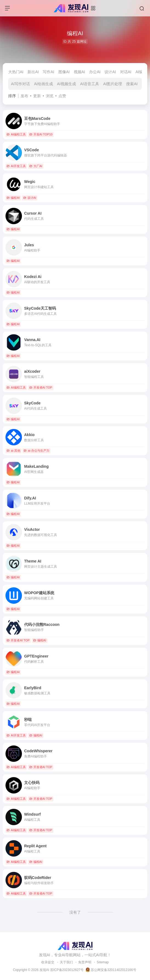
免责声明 (85, 962)
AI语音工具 (90, 84)
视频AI (79, 72)
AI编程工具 (16, 134)
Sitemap (103, 962)
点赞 (62, 96)
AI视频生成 (66, 84)
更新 (37, 96)
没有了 (75, 912)
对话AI (126, 72)
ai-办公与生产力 (36, 451)
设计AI (110, 72)
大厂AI (36, 166)
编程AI (13, 198)
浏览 (50, 96)
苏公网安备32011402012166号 (111, 970)
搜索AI (132, 84)
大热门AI (16, 72)
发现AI (44, 970)
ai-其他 (13, 451)
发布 (24, 96)
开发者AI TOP (41, 387)
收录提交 (48, 962)
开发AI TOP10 (41, 134)
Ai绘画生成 (43, 84)
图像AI (64, 72)
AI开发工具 (16, 166)
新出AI (33, 72)
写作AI (48, 72)
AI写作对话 (20, 84)
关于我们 (66, 962)
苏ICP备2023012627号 (67, 970)
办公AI (95, 72)
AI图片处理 (113, 84)
